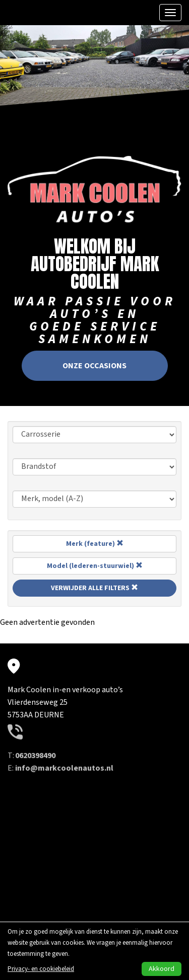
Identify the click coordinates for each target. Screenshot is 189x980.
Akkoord (162, 969)
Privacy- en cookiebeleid (41, 969)
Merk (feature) (95, 544)
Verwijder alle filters (94, 588)
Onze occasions (94, 363)
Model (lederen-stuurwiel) (95, 566)
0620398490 (35, 728)
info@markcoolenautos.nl (64, 741)
